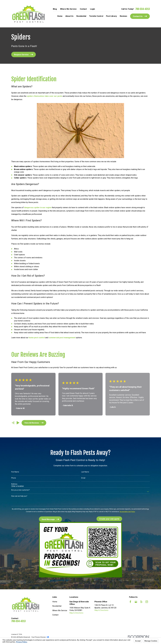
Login (92, 9)
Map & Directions (76, 613)
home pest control (37, 338)
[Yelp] (141, 602)
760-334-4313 (143, 9)
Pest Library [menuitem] (111, 16)
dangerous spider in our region (38, 208)
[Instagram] (147, 602)
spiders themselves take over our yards (45, 96)
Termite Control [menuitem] (96, 16)
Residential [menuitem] (81, 16)
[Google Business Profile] (136, 602)
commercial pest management (62, 338)
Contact (83, 9)
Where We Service (68, 9)
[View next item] (18, 423)
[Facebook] (130, 602)
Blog (55, 9)
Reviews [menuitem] (123, 16)
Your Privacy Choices (40, 637)
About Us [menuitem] (69, 16)
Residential (57, 606)
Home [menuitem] (60, 16)
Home (55, 602)
